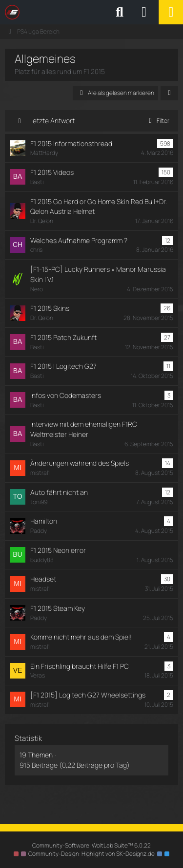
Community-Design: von (91, 854)
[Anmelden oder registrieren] (144, 12)
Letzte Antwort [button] (52, 121)
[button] (169, 93)
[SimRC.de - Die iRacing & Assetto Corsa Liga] (90, 12)
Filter (157, 121)
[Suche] (120, 12)
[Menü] (171, 12)
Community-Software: (91, 845)
